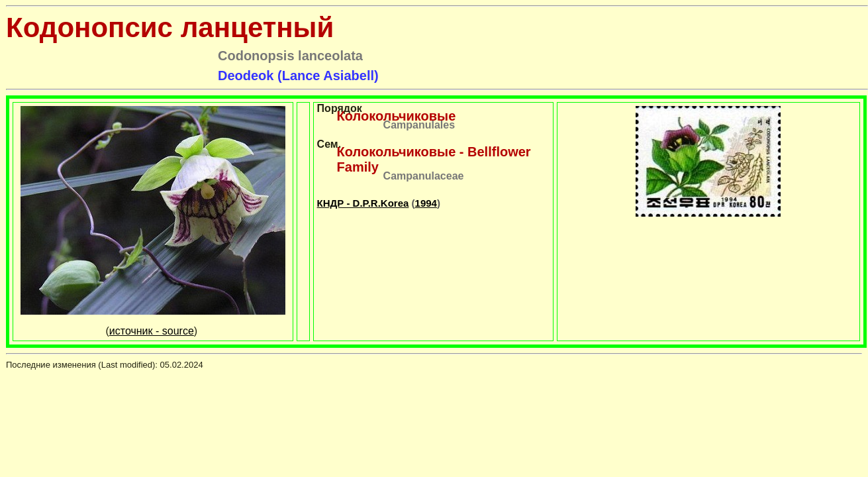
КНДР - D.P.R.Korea (363, 203)
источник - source (152, 331)
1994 (426, 203)
